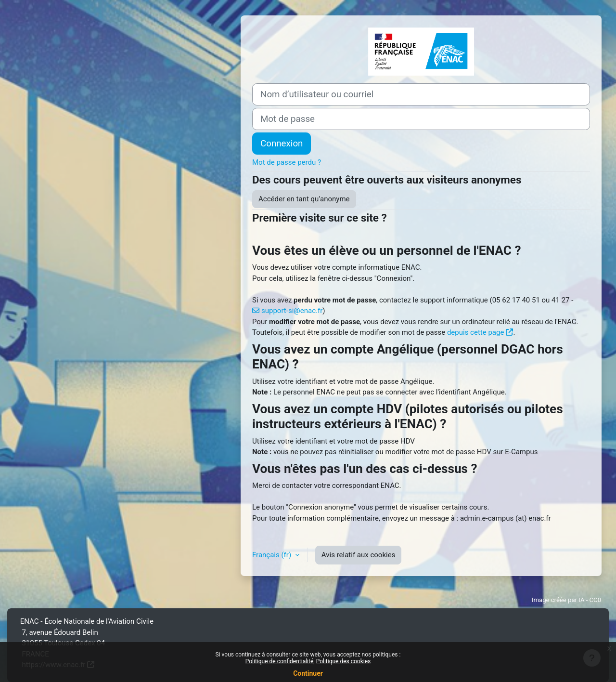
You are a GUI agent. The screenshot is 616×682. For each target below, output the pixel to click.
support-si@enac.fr (292, 311)
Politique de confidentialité (280, 661)
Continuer (308, 673)
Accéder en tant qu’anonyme (304, 199)
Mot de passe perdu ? (287, 162)
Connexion (282, 144)
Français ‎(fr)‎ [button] (273, 555)
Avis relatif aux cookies (359, 555)
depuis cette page (475, 332)
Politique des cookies (344, 661)
